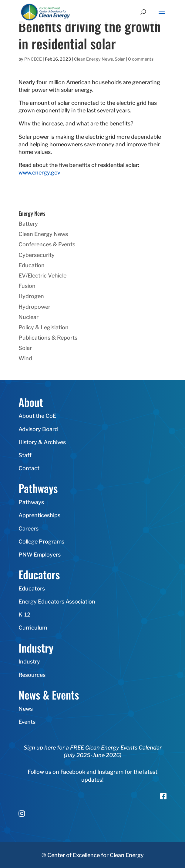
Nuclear (29, 317)
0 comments (141, 59)
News (26, 709)
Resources (32, 675)
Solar (120, 59)
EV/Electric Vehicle (42, 276)
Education (32, 265)
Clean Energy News (93, 59)
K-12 (24, 615)
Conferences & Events (47, 244)
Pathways (31, 502)
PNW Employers (40, 555)
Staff (25, 455)
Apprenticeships (39, 515)
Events (27, 722)
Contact (29, 468)
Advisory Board (38, 429)
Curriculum (33, 628)
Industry (29, 662)
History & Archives (42, 442)
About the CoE (37, 416)
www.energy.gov (39, 173)
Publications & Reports (48, 338)
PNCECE (33, 59)
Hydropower (34, 307)
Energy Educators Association (57, 602)
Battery (28, 224)
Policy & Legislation (44, 327)
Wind (25, 358)
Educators (32, 589)
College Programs (41, 542)
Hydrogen (31, 296)
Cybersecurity (37, 255)
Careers (29, 529)
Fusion (27, 286)
